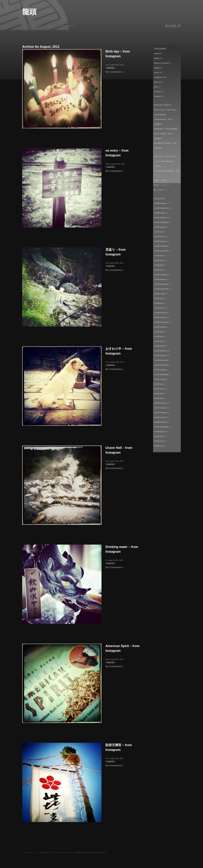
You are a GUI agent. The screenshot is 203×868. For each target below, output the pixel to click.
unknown (158, 96)
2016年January (160, 241)
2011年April (159, 398)
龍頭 (29, 12)
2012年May (159, 394)
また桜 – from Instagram (164, 161)
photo (156, 82)
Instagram (110, 68)
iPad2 (156, 180)
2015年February (160, 275)
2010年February (160, 413)
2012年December (161, 360)
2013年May (159, 336)
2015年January (160, 279)
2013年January (160, 356)
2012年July (158, 384)
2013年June (159, 332)
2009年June (159, 441)
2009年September (161, 427)
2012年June (159, 389)
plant (156, 87)
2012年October (160, 370)
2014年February (160, 313)
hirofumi (157, 166)
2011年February (160, 403)
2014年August (160, 294)
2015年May (159, 265)
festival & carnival (161, 63)
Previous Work (31, 26)
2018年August (160, 213)
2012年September (161, 375)
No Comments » (114, 72)
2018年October (160, 203)
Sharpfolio (44, 853)
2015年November (161, 251)
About (51, 26)
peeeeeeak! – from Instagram (166, 129)
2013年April (159, 341)
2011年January (160, 408)
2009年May (159, 446)
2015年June (159, 260)
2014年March (159, 308)
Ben (178, 171)
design (157, 58)
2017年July (158, 232)
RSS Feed (68, 26)
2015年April (159, 270)
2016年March (159, 237)
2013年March (159, 346)
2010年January (160, 417)
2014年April (159, 303)
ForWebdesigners (99, 853)
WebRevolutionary (82, 853)
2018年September (161, 208)
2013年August (160, 327)
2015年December (161, 246)
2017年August (160, 227)
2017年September (161, 222)
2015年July (158, 256)
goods (157, 73)
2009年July (158, 436)
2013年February (160, 351)
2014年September (161, 289)
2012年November (161, 365)
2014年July (158, 298)
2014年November (161, 284)
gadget (157, 68)
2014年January (160, 317)
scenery (157, 92)
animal (157, 54)
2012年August (160, 379)
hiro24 (164, 180)
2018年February (160, 218)
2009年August (160, 432)
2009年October (160, 422)
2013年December (161, 322)
